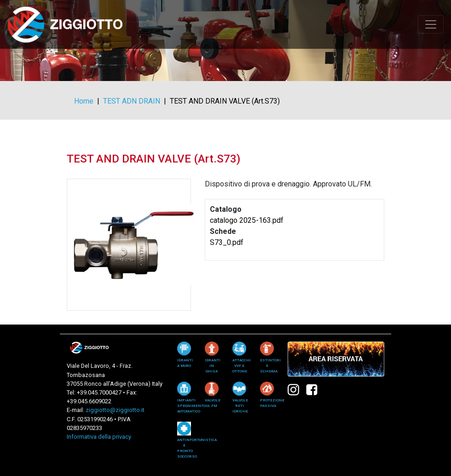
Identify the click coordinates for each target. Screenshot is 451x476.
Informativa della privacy (99, 437)
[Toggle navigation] (431, 24)
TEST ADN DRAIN (132, 101)
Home (84, 101)
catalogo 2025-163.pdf (247, 220)
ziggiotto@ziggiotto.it (115, 410)
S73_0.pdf (227, 242)
